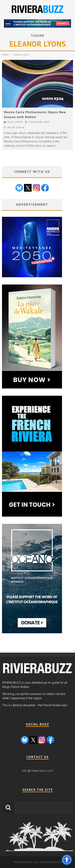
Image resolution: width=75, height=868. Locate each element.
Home (5, 55)
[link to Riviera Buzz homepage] (37, 674)
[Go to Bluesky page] (19, 188)
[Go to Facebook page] (45, 188)
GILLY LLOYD (15, 122)
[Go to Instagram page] (36, 188)
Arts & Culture (16, 127)
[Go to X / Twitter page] (28, 188)
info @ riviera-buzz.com (37, 771)
